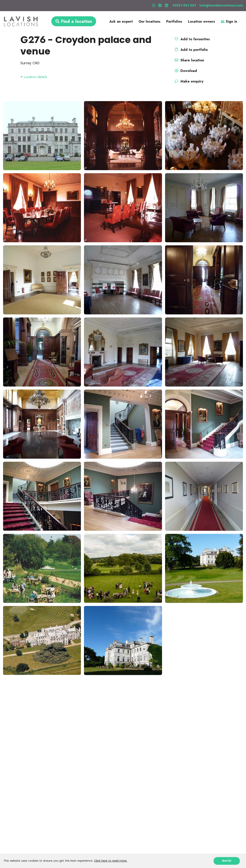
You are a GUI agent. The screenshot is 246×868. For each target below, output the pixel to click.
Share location (189, 60)
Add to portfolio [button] (191, 50)
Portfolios (174, 21)
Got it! (227, 861)
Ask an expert (121, 21)
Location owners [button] (202, 21)
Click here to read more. (111, 861)
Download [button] (185, 71)
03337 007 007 (184, 5)
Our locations (150, 21)
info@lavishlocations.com (221, 5)
